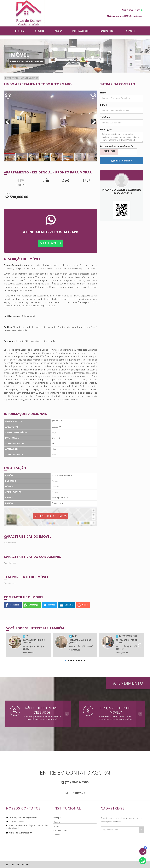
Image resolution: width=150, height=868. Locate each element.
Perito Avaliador (81, 31)
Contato (130, 31)
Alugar (58, 31)
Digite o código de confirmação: (117, 146)
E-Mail (103, 105)
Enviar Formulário (122, 161)
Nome (103, 93)
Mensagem (106, 130)
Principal (20, 31)
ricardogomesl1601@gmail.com (23, 818)
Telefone (105, 117)
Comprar (40, 31)
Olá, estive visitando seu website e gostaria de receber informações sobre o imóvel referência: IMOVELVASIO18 (122, 137)
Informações (108, 31)
